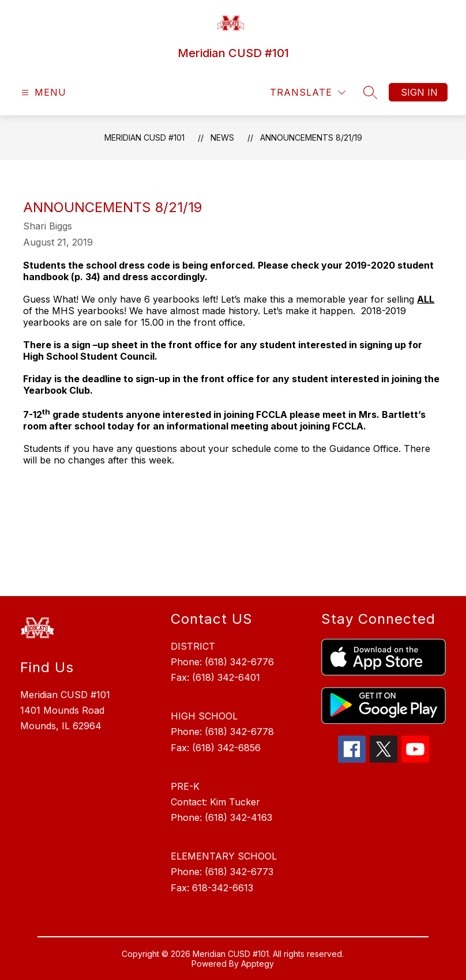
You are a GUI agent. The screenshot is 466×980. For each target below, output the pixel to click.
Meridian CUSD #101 (144, 137)
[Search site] (370, 92)
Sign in (419, 92)
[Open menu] (42, 93)
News (222, 137)
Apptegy (258, 964)
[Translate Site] (308, 93)
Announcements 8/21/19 (311, 137)
